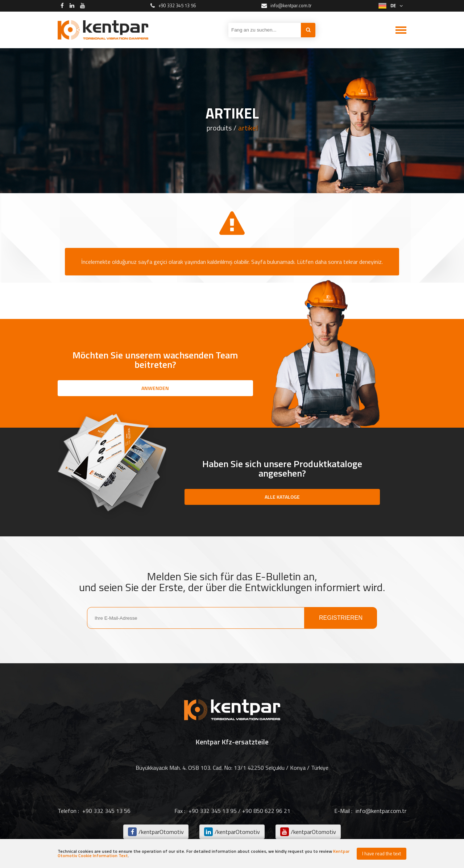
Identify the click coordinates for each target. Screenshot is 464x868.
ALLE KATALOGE (282, 497)
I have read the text (382, 854)
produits (219, 128)
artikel (248, 128)
